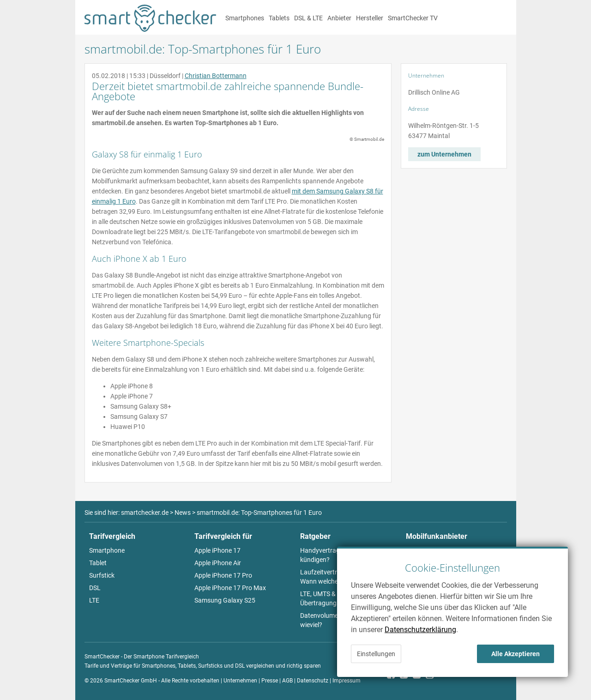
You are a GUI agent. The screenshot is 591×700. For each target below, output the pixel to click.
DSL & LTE (308, 18)
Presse (270, 681)
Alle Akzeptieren (516, 654)
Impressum (347, 681)
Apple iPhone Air (218, 563)
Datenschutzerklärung (420, 630)
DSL (95, 588)
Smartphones (245, 18)
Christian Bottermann (216, 76)
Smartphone (107, 550)
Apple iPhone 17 (217, 550)
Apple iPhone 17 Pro (223, 575)
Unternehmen (240, 681)
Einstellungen (376, 654)
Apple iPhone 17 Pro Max (230, 588)
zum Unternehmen (444, 154)
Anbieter (339, 18)
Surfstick (102, 575)
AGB (287, 681)
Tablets (279, 18)
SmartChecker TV (413, 18)
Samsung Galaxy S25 (225, 600)
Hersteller (370, 18)
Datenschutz (313, 681)
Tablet (98, 563)
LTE (94, 600)
